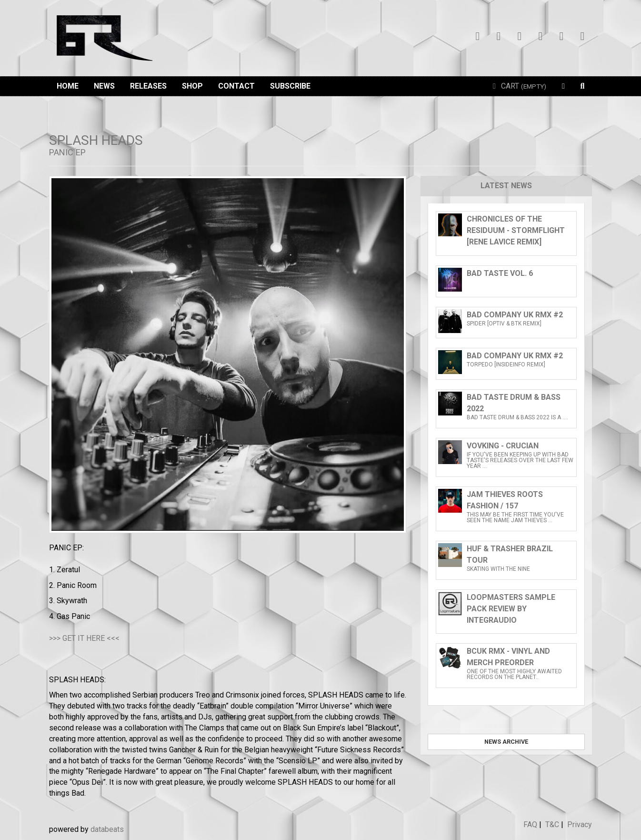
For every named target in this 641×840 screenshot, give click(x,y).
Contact (236, 86)
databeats (107, 829)
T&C (552, 825)
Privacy (580, 825)
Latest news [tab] (506, 186)
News (104, 86)
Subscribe (290, 86)
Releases (148, 86)
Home (68, 86)
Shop (192, 86)
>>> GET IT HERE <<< (84, 638)
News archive (506, 742)
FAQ (530, 825)
